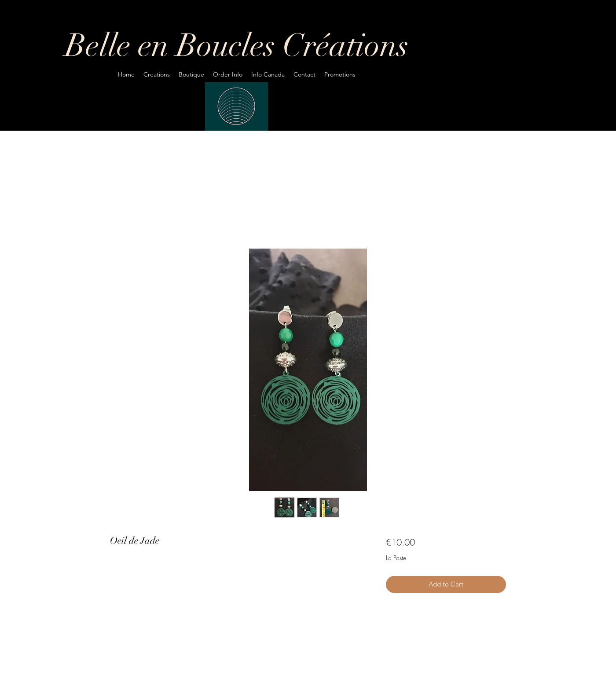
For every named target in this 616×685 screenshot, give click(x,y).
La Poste (396, 558)
